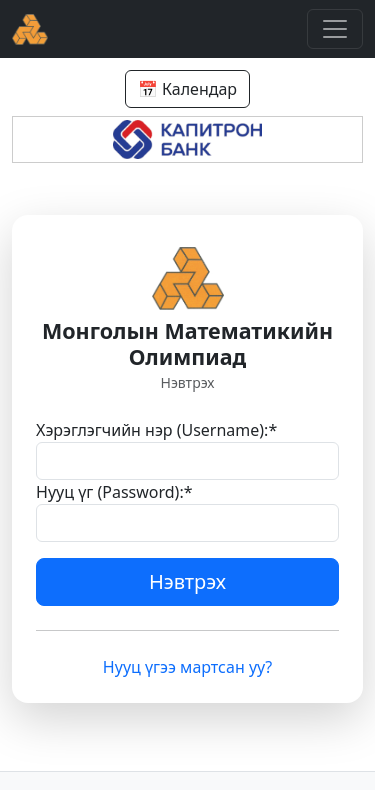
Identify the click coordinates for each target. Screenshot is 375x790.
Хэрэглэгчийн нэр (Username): (156, 430)
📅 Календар (187, 89)
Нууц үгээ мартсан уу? (187, 667)
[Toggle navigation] (335, 29)
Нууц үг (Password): (114, 492)
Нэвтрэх (187, 581)
